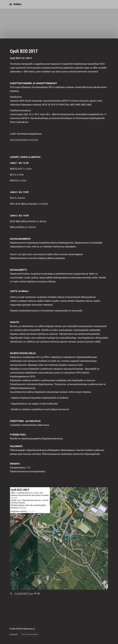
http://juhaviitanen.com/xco (24, 140)
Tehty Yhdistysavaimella (29, 634)
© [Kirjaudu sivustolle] (10, 629)
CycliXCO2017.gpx (24, 594)
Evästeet (14, 634)
